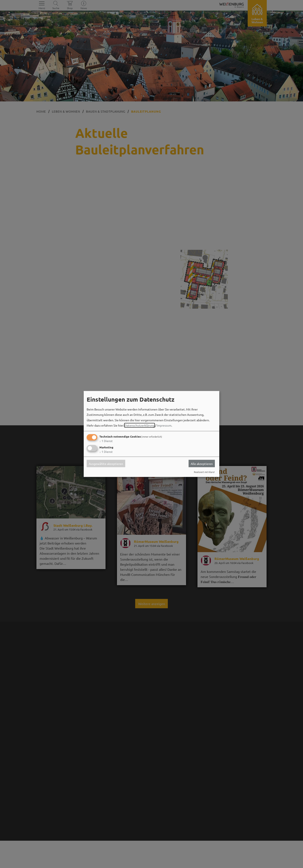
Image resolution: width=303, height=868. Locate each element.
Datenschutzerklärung (140, 425)
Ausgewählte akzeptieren (106, 463)
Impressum (164, 425)
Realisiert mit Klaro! (204, 472)
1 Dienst (106, 441)
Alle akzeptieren (202, 463)
